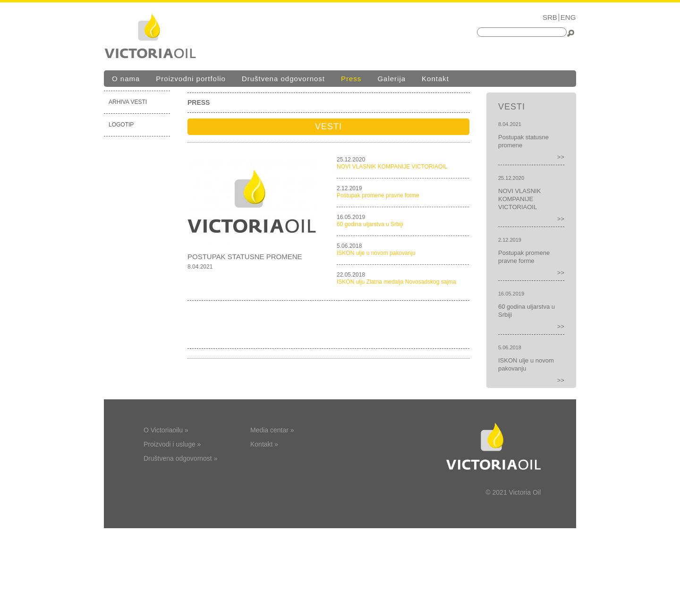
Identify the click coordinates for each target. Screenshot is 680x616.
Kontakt (435, 79)
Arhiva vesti (128, 102)
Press (351, 79)
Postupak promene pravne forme (378, 195)
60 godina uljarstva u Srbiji (370, 224)
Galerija (391, 79)
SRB (550, 17)
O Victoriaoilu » (166, 430)
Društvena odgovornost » (180, 458)
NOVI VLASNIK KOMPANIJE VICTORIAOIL (392, 167)
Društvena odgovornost (283, 79)
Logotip (121, 125)
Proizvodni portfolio (191, 79)
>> (561, 157)
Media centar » (272, 430)
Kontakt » (264, 444)
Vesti (328, 127)
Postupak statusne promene (245, 257)
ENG (568, 17)
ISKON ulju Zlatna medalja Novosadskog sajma (396, 282)
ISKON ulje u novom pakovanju (376, 253)
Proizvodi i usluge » (172, 444)
